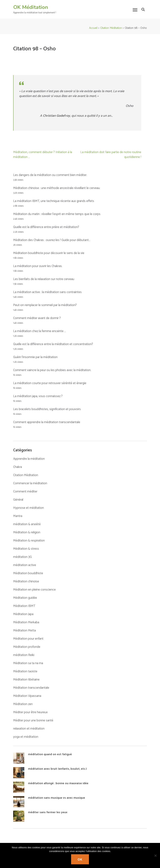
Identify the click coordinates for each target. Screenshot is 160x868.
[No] (155, 856)
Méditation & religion (27, 532)
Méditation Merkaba (26, 622)
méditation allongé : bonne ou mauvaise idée (58, 783)
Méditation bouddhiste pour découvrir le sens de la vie (49, 253)
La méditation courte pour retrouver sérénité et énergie (50, 383)
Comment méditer (25, 492)
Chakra (18, 467)
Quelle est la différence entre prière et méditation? (46, 227)
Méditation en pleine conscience (34, 590)
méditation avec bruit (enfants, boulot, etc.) (57, 769)
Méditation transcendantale (31, 688)
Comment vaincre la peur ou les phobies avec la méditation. (52, 370)
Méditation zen (23, 704)
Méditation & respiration (29, 541)
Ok (80, 860)
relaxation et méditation (29, 729)
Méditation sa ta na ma (28, 663)
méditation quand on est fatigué (50, 754)
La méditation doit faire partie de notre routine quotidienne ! (111, 155)
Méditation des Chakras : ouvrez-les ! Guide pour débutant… (52, 240)
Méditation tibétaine (26, 680)
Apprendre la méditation (29, 459)
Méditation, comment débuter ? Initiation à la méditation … (43, 155)
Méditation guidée (25, 598)
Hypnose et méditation (28, 508)
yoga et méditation (26, 737)
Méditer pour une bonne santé (33, 720)
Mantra (18, 516)
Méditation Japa (23, 614)
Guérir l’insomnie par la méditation (35, 357)
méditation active (25, 565)
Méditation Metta (25, 631)
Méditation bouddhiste (28, 573)
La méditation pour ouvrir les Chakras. (38, 266)
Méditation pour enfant (28, 639)
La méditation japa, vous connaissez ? (38, 396)
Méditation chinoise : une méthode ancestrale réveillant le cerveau (57, 188)
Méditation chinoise (26, 581)
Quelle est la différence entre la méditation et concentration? (53, 344)
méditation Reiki (24, 655)
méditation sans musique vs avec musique (57, 798)
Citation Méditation (26, 475)
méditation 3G (22, 557)
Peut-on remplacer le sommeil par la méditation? (45, 305)
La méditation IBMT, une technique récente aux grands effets (54, 201)
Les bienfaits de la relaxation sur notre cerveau (44, 279)
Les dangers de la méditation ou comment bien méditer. (50, 175)
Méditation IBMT (24, 606)
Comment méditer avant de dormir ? (37, 318)
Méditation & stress (26, 549)
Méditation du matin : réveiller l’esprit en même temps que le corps (57, 214)
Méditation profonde (27, 647)
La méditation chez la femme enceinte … (40, 331)
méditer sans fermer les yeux (48, 812)
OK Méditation (31, 7)
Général (18, 500)
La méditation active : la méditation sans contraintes (47, 292)
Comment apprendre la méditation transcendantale (47, 422)
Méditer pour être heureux (30, 712)
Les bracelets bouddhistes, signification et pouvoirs (47, 409)
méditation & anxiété (27, 524)
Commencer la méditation (30, 483)
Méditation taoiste (25, 671)
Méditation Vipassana (27, 696)
